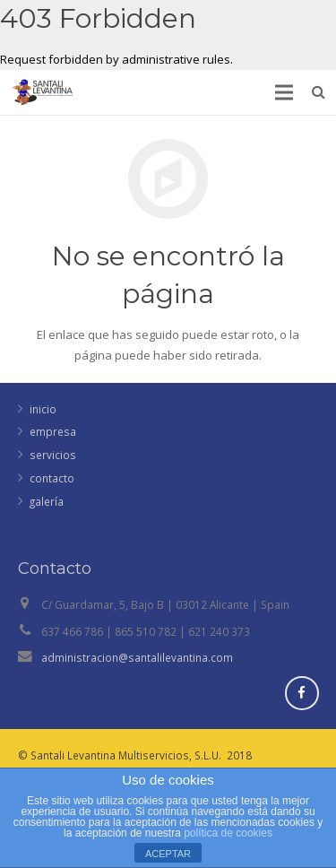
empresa (53, 431)
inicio (43, 409)
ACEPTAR (168, 854)
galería (47, 501)
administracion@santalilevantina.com (137, 657)
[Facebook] (302, 693)
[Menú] (284, 92)
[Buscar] (319, 92)
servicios (53, 455)
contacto (52, 478)
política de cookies (228, 833)
